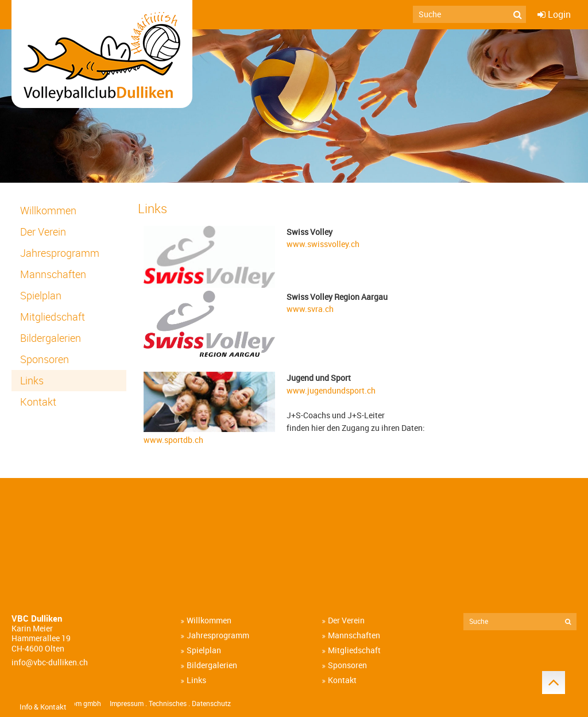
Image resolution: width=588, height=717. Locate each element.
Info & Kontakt (43, 707)
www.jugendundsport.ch (331, 390)
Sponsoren (45, 359)
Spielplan (41, 296)
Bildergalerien (51, 338)
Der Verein (43, 232)
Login (559, 14)
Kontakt (38, 402)
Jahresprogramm (60, 253)
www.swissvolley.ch (323, 244)
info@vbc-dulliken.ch (50, 662)
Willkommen (48, 211)
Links (32, 381)
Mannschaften (53, 274)
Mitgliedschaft (53, 317)
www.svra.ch (310, 309)
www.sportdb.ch (173, 440)
